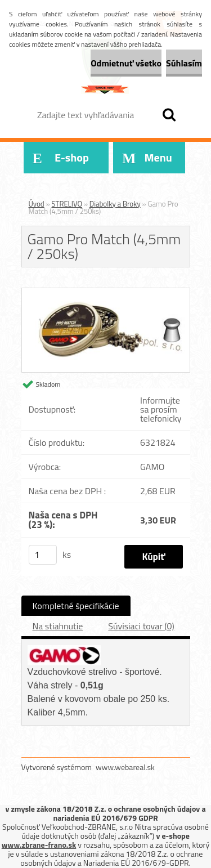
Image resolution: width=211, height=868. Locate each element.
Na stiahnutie (58, 626)
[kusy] (43, 555)
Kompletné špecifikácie (76, 606)
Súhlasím (184, 63)
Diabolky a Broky (115, 204)
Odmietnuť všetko (126, 63)
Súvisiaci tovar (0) (141, 626)
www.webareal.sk (125, 767)
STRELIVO (67, 204)
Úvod (37, 204)
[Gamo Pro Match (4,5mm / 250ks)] (106, 293)
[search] (169, 115)
